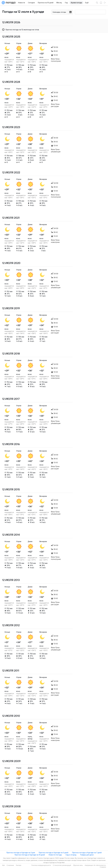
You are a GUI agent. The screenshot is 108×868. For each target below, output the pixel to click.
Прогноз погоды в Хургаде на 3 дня (21, 853)
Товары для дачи (87, 855)
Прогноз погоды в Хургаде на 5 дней (54, 853)
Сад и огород (71, 855)
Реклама (19, 865)
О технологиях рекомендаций (62, 865)
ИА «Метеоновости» (100, 865)
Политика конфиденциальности (41, 865)
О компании (10, 865)
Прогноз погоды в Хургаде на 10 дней (30, 855)
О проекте (103, 867)
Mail (3, 865)
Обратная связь (78, 865)
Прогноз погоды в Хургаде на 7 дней (87, 853)
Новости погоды (55, 855)
